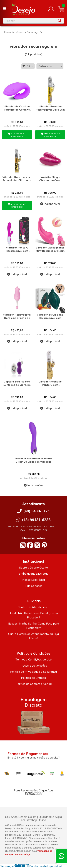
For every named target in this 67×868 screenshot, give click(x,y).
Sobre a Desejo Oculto (33, 567)
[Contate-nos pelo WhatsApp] (61, 856)
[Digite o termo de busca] (29, 21)
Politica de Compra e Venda (34, 684)
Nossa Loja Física (34, 580)
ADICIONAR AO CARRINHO (17, 135)
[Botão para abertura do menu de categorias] (4, 9)
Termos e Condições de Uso (33, 659)
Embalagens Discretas (33, 574)
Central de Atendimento (33, 607)
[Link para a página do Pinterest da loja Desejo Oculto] (44, 545)
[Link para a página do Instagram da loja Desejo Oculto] (23, 545)
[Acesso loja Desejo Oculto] (51, 9)
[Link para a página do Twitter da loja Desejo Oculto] (37, 545)
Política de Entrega (33, 678)
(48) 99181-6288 (36, 520)
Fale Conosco (34, 586)
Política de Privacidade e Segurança (33, 672)
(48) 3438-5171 (37, 511)
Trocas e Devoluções (33, 665)
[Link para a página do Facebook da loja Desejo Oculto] (30, 545)
